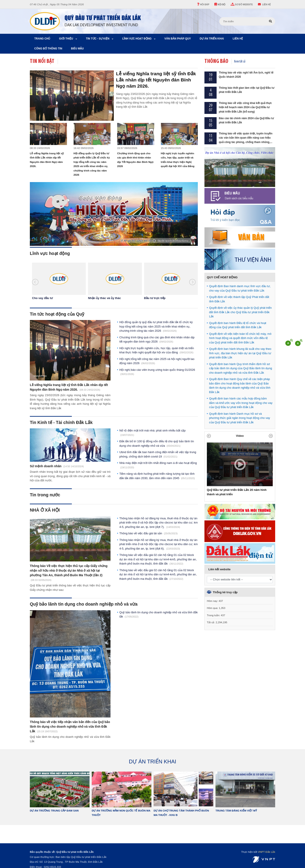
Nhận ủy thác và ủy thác (104, 298)
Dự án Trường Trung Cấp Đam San (54, 811)
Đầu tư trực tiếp (155, 298)
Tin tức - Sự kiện (98, 39)
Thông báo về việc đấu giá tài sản (149, 533)
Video (240, 436)
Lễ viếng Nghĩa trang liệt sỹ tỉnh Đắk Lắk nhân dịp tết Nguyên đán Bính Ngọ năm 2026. (156, 80)
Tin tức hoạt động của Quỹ (57, 314)
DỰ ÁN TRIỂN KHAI (152, 762)
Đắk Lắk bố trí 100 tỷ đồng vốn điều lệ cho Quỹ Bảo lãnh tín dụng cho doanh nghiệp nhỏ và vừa (157, 443)
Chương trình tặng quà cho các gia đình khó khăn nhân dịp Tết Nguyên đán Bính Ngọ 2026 (157, 340)
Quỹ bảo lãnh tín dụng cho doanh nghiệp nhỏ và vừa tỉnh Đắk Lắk (159, 615)
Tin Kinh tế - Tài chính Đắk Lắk (61, 422)
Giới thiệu (66, 39)
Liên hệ (238, 39)
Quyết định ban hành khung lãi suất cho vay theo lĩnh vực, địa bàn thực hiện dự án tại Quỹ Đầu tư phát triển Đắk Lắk (240, 353)
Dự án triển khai (212, 39)
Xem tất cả (240, 62)
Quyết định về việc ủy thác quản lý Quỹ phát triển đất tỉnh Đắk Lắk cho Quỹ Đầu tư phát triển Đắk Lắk (240, 312)
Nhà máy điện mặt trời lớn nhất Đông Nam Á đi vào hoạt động (158, 465)
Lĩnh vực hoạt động (137, 39)
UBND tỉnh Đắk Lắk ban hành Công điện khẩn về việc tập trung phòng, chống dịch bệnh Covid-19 (158, 454)
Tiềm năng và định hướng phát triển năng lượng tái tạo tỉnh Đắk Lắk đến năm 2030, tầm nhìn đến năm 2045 (157, 476)
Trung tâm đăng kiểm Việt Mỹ (236, 811)
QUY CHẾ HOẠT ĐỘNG (222, 277)
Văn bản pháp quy (178, 39)
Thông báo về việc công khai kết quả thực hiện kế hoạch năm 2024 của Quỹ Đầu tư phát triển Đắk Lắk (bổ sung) (245, 107)
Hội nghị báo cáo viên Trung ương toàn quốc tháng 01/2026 (157, 372)
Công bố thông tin (48, 49)
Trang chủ (42, 39)
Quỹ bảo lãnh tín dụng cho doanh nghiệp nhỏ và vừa (84, 604)
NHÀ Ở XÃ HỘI (45, 510)
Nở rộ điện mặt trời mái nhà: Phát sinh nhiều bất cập (152, 433)
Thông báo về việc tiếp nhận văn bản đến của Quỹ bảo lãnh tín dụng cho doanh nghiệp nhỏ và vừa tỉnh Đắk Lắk (70, 727)
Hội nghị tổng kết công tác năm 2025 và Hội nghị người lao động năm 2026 (157, 361)
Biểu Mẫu (77, 49)
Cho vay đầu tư (42, 298)
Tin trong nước (45, 495)
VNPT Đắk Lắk (267, 852)
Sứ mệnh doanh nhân (46, 466)
